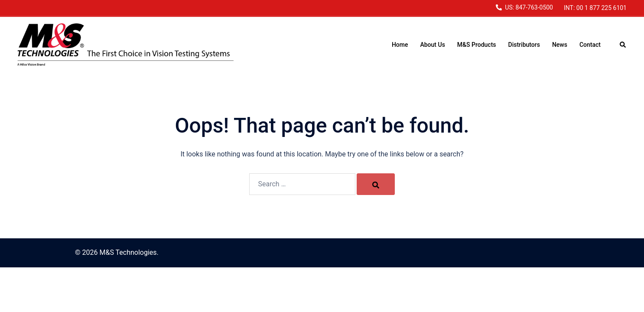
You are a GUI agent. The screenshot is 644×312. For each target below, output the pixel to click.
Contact (590, 45)
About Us (432, 45)
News (560, 45)
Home (400, 45)
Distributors (524, 45)
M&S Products (477, 45)
